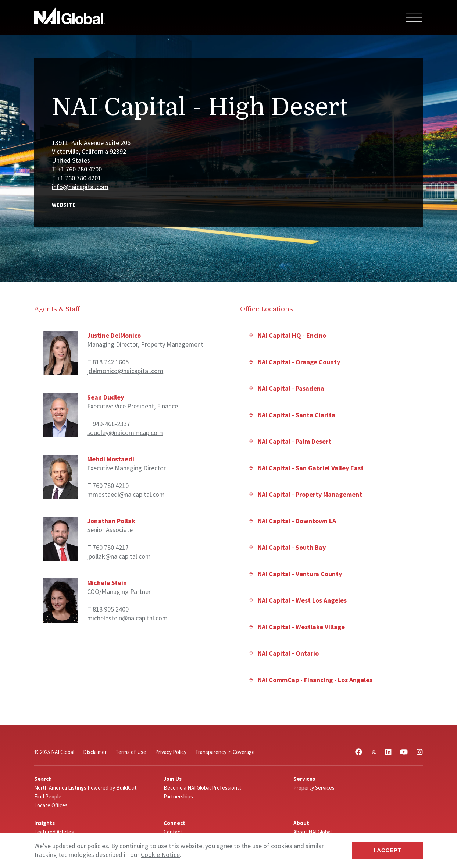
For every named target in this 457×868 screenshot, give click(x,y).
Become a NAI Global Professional (202, 788)
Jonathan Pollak (111, 521)
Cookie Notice (160, 855)
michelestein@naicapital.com (127, 618)
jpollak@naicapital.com (119, 556)
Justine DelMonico (114, 335)
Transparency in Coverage (225, 752)
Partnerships (178, 796)
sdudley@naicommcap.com (125, 433)
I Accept (387, 850)
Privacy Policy (171, 752)
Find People (48, 796)
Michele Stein (107, 583)
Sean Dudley (106, 397)
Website (64, 205)
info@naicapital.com (80, 187)
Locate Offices (51, 805)
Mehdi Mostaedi (111, 459)
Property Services (314, 788)
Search (43, 779)
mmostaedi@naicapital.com (126, 494)
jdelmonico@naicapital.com (125, 371)
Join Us (173, 779)
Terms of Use (131, 752)
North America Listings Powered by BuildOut (85, 788)
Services (304, 779)
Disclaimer (95, 752)
